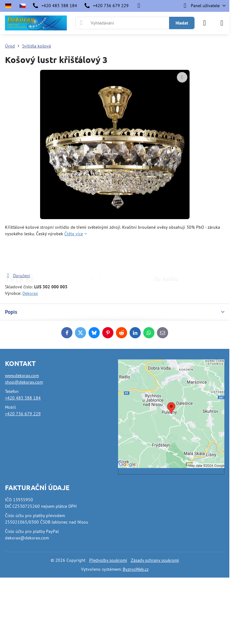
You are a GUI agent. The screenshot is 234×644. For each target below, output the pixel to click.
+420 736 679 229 (23, 414)
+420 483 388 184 (23, 398)
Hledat (182, 23)
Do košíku (166, 255)
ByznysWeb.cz (136, 569)
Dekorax (30, 293)
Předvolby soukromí (108, 560)
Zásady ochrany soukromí (155, 560)
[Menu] (222, 23)
